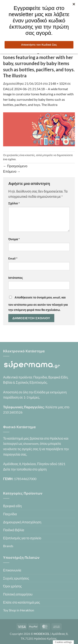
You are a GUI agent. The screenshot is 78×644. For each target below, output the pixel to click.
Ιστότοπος (16, 278)
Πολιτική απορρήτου (18, 594)
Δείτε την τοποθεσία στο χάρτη (25, 469)
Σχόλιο (14, 203)
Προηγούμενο (15, 166)
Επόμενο (12, 171)
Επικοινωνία (12, 570)
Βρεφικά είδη (12, 506)
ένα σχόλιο (9, 159)
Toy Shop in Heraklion (19, 610)
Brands (8, 546)
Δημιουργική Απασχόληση (22, 522)
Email (13, 258)
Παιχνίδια (10, 514)
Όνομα (14, 239)
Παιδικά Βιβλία (14, 530)
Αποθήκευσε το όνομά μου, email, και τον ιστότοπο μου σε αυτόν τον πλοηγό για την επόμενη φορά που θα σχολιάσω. (38, 304)
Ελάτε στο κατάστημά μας (22, 602)
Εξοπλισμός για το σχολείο (22, 538)
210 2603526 (13, 412)
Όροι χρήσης (12, 586)
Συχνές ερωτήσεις (16, 578)
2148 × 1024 (58, 83)
